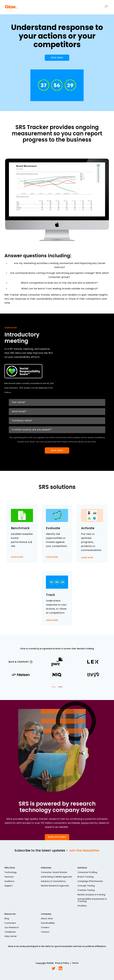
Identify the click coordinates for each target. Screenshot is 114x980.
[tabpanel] (57, 671)
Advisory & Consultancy (53, 883)
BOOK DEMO (57, 59)
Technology (11, 874)
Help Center (11, 939)
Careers (45, 930)
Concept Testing (86, 888)
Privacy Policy (62, 965)
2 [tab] (60, 688)
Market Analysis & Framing (91, 897)
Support (9, 888)
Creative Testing (86, 892)
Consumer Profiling (87, 874)
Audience (9, 883)
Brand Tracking (85, 879)
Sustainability (48, 925)
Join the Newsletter (84, 852)
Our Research (12, 930)
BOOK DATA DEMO (57, 839)
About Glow (47, 921)
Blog (7, 921)
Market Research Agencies (55, 888)
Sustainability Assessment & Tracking (92, 902)
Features (9, 879)
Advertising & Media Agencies (56, 879)
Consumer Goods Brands (54, 874)
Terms (75, 965)
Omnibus (82, 908)
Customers (10, 925)
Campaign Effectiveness (90, 883)
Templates (10, 934)
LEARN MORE (17, 561)
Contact (45, 934)
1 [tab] (54, 688)
